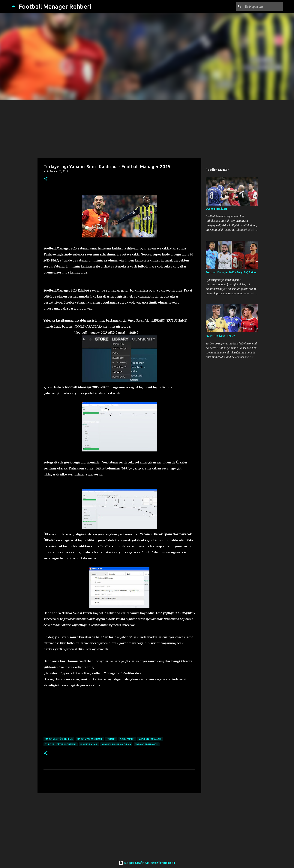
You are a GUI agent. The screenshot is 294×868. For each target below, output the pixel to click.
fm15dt (111, 739)
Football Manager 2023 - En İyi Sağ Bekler (231, 272)
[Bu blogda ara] (263, 7)
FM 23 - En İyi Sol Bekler (220, 336)
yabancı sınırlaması (147, 744)
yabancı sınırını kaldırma (116, 744)
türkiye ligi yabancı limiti (61, 744)
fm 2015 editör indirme (59, 739)
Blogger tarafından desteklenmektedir (147, 863)
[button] (46, 179)
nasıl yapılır (127, 739)
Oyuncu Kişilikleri (216, 209)
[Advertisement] (147, 128)
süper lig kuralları (150, 739)
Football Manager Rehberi (55, 6)
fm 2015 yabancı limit (90, 739)
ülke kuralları (89, 744)
